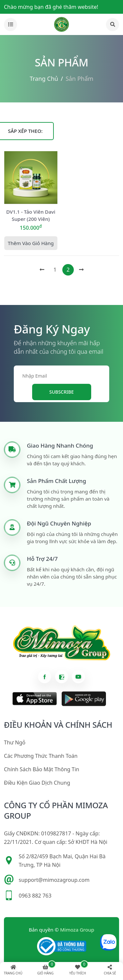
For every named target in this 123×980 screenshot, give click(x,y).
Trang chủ (44, 79)
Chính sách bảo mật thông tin (41, 769)
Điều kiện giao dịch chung (37, 783)
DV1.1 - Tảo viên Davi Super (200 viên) (31, 215)
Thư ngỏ (15, 742)
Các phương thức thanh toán (41, 756)
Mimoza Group (77, 930)
